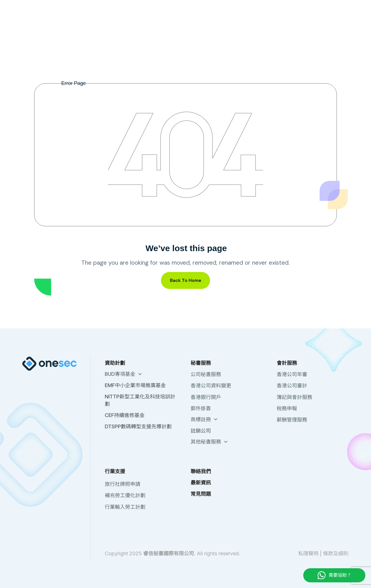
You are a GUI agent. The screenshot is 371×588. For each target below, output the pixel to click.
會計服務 (233, 26)
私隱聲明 (308, 553)
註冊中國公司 (120, 26)
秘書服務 (195, 26)
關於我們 (250, 6)
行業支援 (270, 26)
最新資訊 (297, 6)
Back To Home (186, 280)
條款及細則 (336, 553)
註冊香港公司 (81, 26)
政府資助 (158, 26)
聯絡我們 (273, 6)
